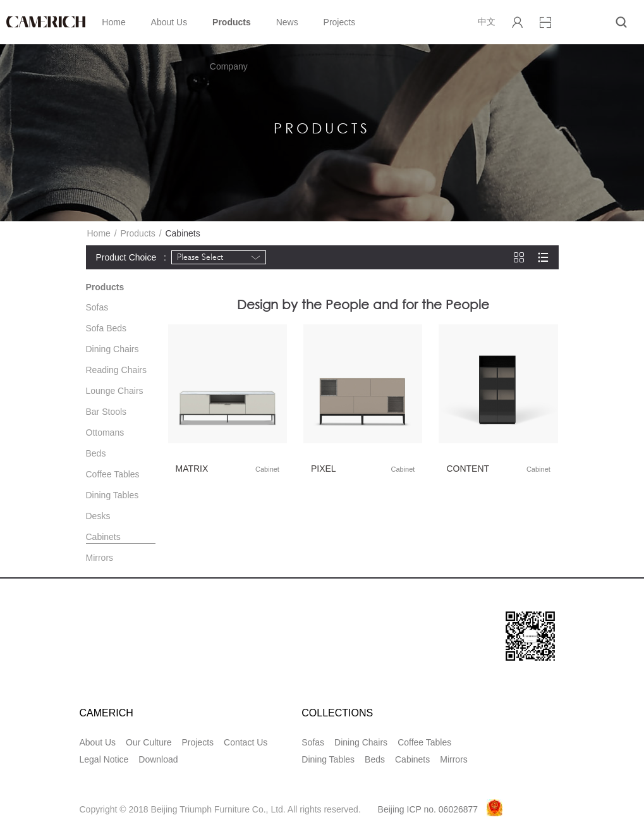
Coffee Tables (113, 474)
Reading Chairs (117, 370)
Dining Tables (112, 495)
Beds (96, 453)
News (287, 22)
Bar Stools (106, 412)
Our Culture (149, 742)
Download (158, 759)
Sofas (97, 307)
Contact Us (246, 742)
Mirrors (100, 558)
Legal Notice (104, 759)
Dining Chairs (112, 349)
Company (229, 66)
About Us (169, 22)
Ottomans (105, 432)
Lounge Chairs (115, 391)
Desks (98, 516)
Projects (340, 22)
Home (113, 22)
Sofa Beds (106, 328)
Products (232, 22)
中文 (487, 22)
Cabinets (103, 537)
